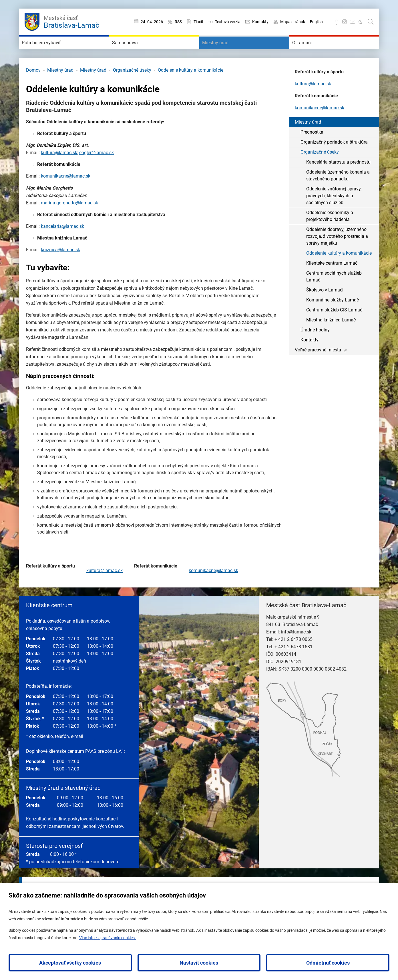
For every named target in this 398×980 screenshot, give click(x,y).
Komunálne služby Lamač (333, 317)
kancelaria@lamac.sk (62, 243)
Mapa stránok (293, 22)
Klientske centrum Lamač (332, 280)
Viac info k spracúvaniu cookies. (108, 938)
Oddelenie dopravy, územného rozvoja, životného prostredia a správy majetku (337, 253)
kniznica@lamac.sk (60, 267)
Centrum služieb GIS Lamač (334, 327)
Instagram (345, 22)
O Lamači (310, 51)
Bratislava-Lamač (71, 21)
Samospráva (134, 51)
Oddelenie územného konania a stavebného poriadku (338, 193)
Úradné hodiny (315, 347)
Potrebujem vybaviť (54, 51)
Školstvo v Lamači (325, 307)
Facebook (337, 22)
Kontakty (260, 22)
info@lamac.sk (296, 649)
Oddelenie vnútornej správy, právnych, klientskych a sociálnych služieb (334, 213)
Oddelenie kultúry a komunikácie (191, 87)
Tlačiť (198, 22)
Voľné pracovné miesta (318, 367)
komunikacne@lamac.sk (66, 193)
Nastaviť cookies (199, 963)
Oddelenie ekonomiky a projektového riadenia (330, 233)
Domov (33, 87)
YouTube (353, 22)
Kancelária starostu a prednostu (338, 179)
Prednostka (312, 149)
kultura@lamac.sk (105, 588)
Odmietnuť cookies (328, 963)
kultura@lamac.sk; (59, 170)
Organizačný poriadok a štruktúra (334, 159)
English (316, 22)
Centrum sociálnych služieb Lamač (334, 294)
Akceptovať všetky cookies (70, 963)
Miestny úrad (225, 51)
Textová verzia (228, 22)
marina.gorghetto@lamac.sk (69, 220)
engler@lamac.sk (96, 170)
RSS (178, 22)
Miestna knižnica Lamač (331, 337)
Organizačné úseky (132, 87)
